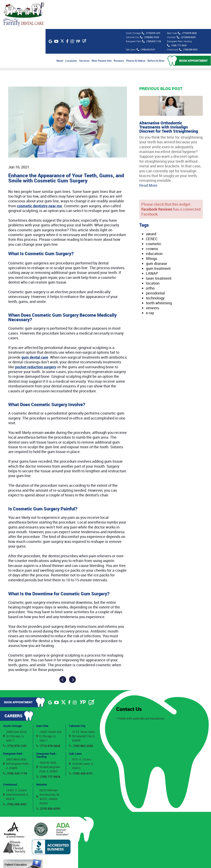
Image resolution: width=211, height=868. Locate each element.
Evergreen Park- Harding (47, 726)
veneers (152, 279)
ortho (150, 259)
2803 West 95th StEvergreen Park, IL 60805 (16, 735)
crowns (152, 220)
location (153, 254)
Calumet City (77, 697)
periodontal (155, 264)
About (60, 32)
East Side (42, 697)
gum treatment (158, 239)
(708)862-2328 (149, 8)
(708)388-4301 (188, 21)
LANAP (152, 244)
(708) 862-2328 (81, 717)
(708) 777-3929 (176, 16)
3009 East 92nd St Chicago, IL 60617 (15, 707)
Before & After (156, 32)
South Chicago (13, 697)
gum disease (156, 234)
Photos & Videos (136, 32)
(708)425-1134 (151, 12)
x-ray (150, 284)
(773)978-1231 (151, 4)
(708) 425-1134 (15, 744)
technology (155, 269)
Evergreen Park (13, 724)
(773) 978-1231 (15, 717)
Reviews (119, 32)
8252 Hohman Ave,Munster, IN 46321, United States (48, 768)
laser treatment (159, 249)
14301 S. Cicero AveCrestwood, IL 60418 (16, 765)
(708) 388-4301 (15, 775)
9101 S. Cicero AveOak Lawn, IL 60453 (81, 735)
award (151, 205)
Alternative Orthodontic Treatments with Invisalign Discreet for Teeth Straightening (169, 98)
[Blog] (89, 12)
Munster (42, 755)
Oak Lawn (75, 724)
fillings (152, 229)
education (154, 225)
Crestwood (10, 755)
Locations (71, 32)
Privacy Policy (148, 860)
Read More (148, 156)
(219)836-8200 (186, 8)
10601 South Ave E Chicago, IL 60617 (49, 707)
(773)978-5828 (187, 4)
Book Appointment (194, 32)
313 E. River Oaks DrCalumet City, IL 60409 (82, 707)
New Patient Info (102, 32)
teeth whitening (159, 274)
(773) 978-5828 (48, 717)
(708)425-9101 (146, 21)
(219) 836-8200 (48, 779)
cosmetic (154, 215)
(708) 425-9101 (81, 744)
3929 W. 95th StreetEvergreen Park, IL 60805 (48, 738)
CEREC (152, 210)
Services (85, 32)
